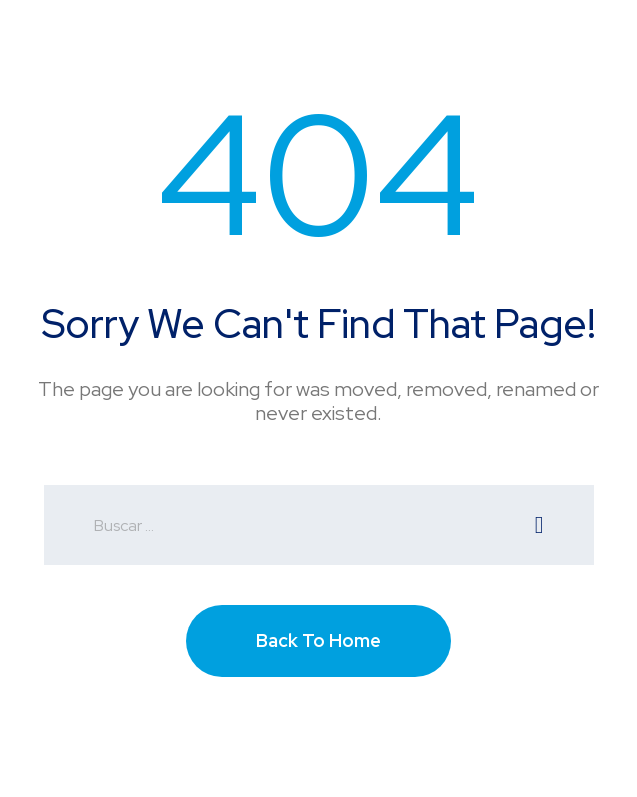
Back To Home (318, 640)
